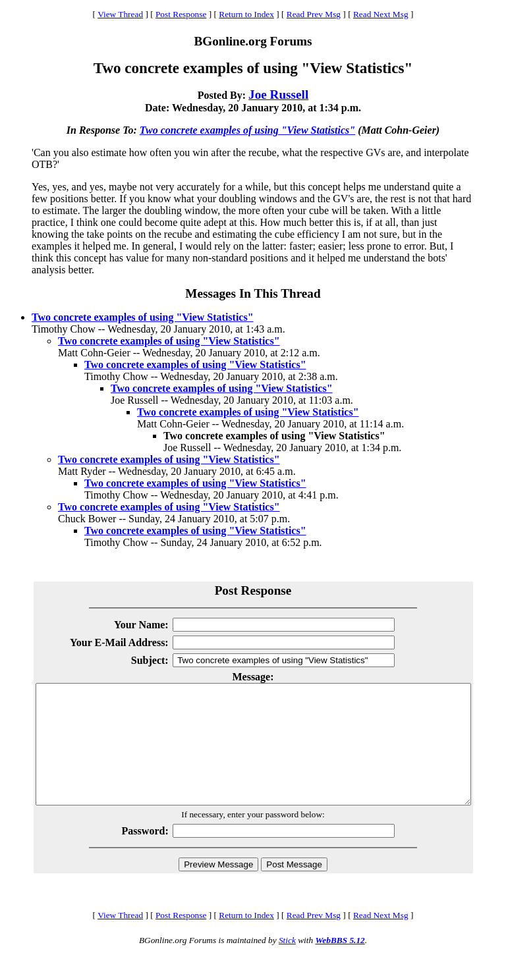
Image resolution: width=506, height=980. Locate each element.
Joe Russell (278, 95)
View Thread (120, 14)
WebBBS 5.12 (340, 964)
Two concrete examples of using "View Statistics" (247, 130)
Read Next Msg (381, 14)
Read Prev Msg (314, 14)
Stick (287, 964)
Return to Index (246, 14)
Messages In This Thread (253, 293)
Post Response (181, 14)
